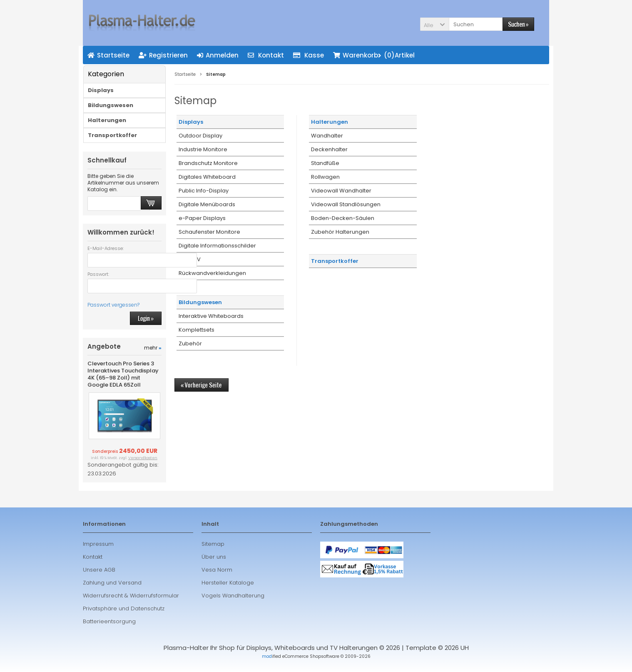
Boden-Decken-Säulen (343, 218)
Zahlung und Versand (112, 583)
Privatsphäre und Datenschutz (124, 608)
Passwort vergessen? (113, 305)
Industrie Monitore (203, 149)
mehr (153, 348)
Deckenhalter (329, 149)
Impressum (98, 544)
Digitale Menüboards (207, 204)
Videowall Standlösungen (346, 204)
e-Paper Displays (202, 218)
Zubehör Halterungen (340, 232)
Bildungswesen (200, 302)
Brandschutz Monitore (208, 163)
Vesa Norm (217, 570)
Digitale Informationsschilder (217, 246)
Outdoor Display (200, 136)
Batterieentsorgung (109, 621)
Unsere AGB (99, 570)
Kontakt (93, 557)
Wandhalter (327, 136)
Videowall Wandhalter (341, 191)
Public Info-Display (204, 191)
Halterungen (330, 122)
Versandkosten (143, 458)
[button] (434, 24)
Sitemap (213, 544)
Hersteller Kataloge (228, 583)
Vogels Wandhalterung (233, 596)
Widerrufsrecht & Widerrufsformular (131, 596)
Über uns (214, 557)
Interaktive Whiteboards (211, 316)
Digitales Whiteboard (207, 177)
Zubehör (190, 343)
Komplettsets (197, 330)
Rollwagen (325, 177)
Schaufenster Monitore (209, 232)
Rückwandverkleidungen (212, 273)
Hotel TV (190, 259)
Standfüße (325, 163)
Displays (191, 122)
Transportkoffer (335, 261)
